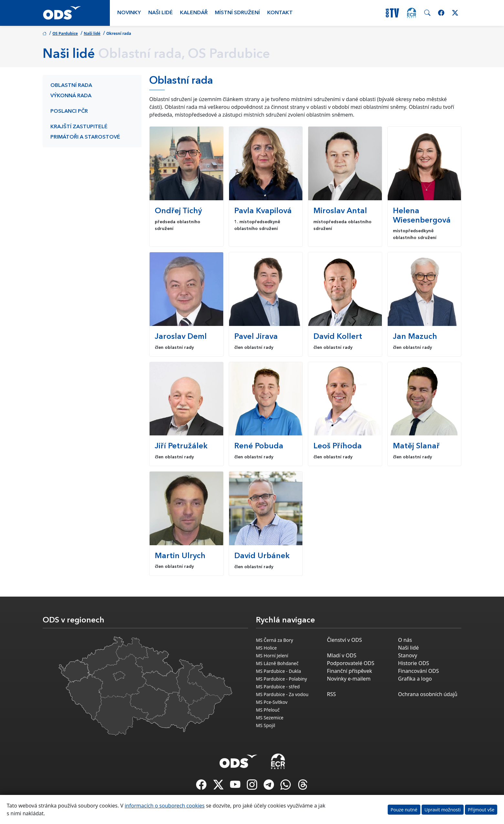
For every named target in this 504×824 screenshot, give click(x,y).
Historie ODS (414, 663)
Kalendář (194, 13)
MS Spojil (266, 725)
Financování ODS (418, 671)
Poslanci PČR (69, 111)
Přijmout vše (481, 810)
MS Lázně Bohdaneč (277, 663)
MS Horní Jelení (272, 656)
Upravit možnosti (443, 810)
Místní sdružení (237, 13)
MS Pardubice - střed (278, 687)
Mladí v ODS (342, 655)
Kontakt (280, 13)
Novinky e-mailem (349, 679)
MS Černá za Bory (274, 640)
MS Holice (266, 648)
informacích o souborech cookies (165, 806)
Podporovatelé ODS (351, 663)
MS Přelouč (268, 710)
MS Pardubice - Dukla (278, 671)
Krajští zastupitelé (79, 127)
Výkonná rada (71, 96)
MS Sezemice (270, 718)
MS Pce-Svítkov (272, 702)
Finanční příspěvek (350, 671)
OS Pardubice (65, 33)
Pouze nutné (404, 810)
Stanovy (408, 655)
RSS (331, 694)
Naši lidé (161, 13)
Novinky (129, 13)
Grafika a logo (415, 679)
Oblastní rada (71, 86)
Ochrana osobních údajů (428, 694)
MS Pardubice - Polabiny (281, 679)
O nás (405, 640)
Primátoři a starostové (85, 137)
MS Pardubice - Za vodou (282, 694)
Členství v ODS (344, 640)
